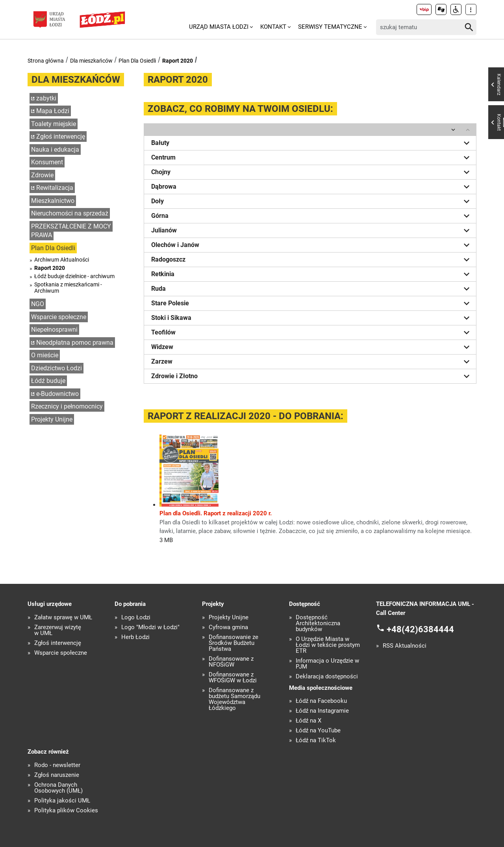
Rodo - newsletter (57, 765)
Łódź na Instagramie (322, 711)
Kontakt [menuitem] (273, 27)
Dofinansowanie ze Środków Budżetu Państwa (233, 643)
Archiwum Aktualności (62, 260)
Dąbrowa (312, 187)
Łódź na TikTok (316, 740)
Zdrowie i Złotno (312, 376)
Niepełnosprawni (54, 330)
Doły (312, 201)
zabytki (46, 98)
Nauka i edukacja (55, 150)
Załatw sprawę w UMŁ (63, 618)
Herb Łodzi (135, 637)
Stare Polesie (312, 303)
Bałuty (312, 143)
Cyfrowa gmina (228, 627)
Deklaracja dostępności (327, 677)
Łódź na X (309, 721)
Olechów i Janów (312, 245)
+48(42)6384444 (420, 629)
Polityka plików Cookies (66, 811)
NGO (38, 304)
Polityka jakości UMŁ (62, 801)
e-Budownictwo (57, 394)
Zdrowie (42, 175)
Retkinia (312, 274)
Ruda (312, 289)
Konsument (47, 162)
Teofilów (312, 332)
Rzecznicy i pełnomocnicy (67, 406)
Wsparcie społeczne (59, 317)
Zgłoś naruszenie (57, 775)
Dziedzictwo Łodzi (57, 368)
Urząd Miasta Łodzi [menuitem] (219, 27)
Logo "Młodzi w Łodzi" (150, 627)
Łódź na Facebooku (321, 701)
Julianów (312, 230)
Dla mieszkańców (91, 61)
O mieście (45, 355)
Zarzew (312, 362)
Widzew (312, 347)
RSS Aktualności (405, 646)
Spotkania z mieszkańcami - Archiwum (68, 288)
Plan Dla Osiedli (137, 61)
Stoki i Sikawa (312, 318)
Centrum (312, 158)
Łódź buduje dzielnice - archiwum (74, 276)
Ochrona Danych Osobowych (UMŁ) (58, 788)
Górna (312, 216)
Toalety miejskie (54, 124)
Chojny (312, 172)
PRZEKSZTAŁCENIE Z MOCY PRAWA (71, 231)
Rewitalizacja (55, 188)
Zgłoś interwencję (61, 137)
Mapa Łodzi (53, 111)
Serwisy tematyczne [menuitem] (330, 27)
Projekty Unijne (52, 419)
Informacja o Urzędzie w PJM (327, 664)
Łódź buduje (48, 381)
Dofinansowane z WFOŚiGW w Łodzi (233, 678)
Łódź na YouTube (318, 731)
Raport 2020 (178, 61)
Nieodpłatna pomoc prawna (75, 343)
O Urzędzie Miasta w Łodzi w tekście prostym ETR (328, 645)
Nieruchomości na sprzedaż (70, 213)
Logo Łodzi (136, 618)
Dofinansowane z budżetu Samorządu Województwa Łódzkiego (234, 699)
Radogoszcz (312, 260)
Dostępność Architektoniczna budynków (318, 623)
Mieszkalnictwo (53, 201)
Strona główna (46, 61)
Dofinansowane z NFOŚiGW (231, 662)
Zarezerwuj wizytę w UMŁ (58, 630)
